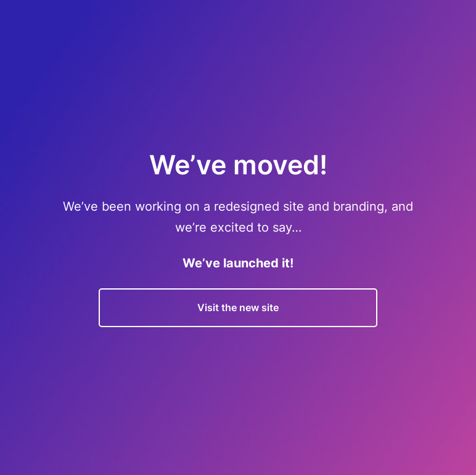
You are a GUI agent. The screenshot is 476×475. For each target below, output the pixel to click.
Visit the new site (238, 307)
